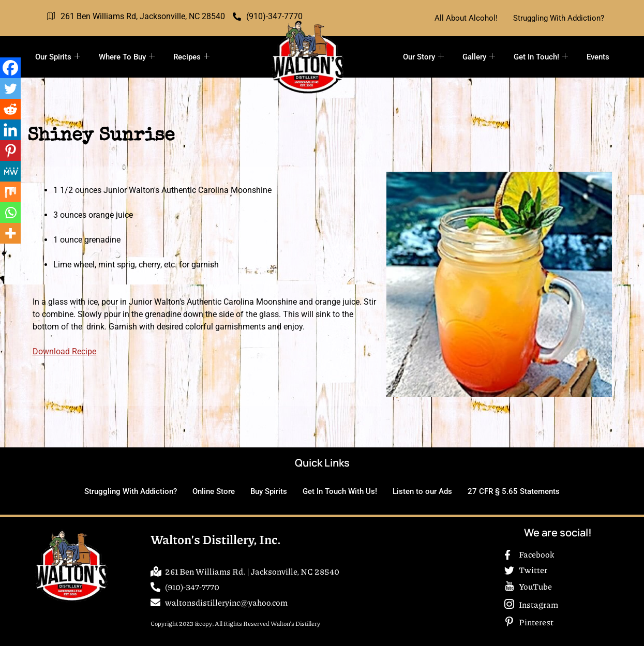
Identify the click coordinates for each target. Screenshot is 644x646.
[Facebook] (10, 68)
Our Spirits (58, 57)
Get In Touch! (541, 57)
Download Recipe (64, 351)
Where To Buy (127, 57)
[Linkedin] (10, 130)
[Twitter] (10, 88)
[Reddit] (10, 109)
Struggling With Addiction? (559, 18)
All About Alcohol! (466, 18)
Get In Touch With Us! (340, 491)
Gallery (479, 57)
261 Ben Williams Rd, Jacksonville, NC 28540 (136, 17)
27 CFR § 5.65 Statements (514, 491)
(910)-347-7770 (268, 16)
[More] (10, 233)
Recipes (191, 57)
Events (598, 57)
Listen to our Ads (422, 491)
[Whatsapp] (10, 213)
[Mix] (10, 192)
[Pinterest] (10, 151)
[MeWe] (10, 171)
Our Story (423, 57)
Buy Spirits (269, 491)
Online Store (214, 491)
